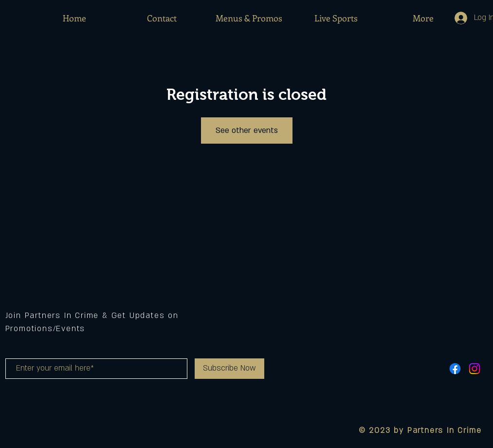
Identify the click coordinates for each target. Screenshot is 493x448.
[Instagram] (475, 369)
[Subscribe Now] (229, 369)
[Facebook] (455, 369)
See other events (247, 131)
